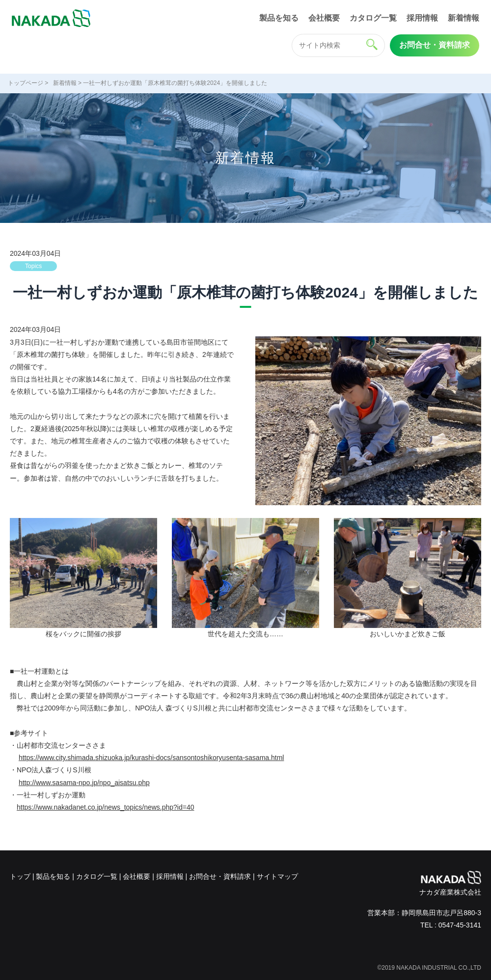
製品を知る (279, 18)
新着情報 (464, 18)
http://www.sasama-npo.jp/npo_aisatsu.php (84, 783)
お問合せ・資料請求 (435, 45)
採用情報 (422, 18)
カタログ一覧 (373, 18)
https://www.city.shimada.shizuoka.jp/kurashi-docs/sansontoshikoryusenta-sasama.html (151, 758)
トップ (20, 876)
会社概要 (324, 18)
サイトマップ (277, 876)
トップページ (26, 83)
